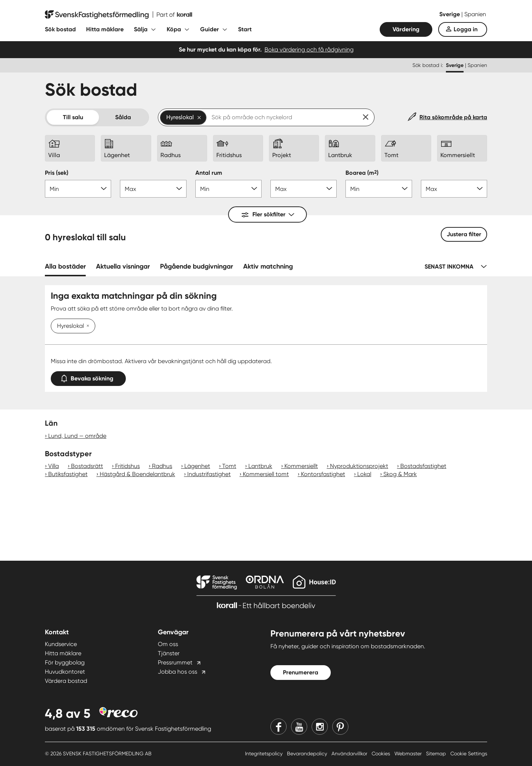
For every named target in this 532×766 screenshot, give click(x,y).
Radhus (162, 466)
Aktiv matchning (268, 266)
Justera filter (464, 234)
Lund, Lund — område (77, 436)
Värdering (406, 29)
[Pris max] (153, 189)
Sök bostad (60, 29)
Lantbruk (260, 466)
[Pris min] (78, 189)
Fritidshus (127, 466)
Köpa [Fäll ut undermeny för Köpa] (174, 29)
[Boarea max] (454, 189)
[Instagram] (320, 727)
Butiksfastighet (68, 474)
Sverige (450, 14)
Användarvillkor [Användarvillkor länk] (350, 753)
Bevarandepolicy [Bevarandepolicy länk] (308, 753)
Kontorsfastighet (323, 474)
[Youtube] (299, 727)
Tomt (229, 466)
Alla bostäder (65, 266)
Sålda (123, 117)
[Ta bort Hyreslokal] (86, 326)
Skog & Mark (400, 474)
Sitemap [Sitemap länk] (437, 753)
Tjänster (169, 653)
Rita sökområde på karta (453, 117)
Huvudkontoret (65, 672)
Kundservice (61, 644)
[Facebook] (279, 727)
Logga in (466, 29)
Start (245, 29)
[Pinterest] (340, 727)
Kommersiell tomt (266, 474)
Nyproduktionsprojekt (359, 466)
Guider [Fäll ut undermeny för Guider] (210, 29)
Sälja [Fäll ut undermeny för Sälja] (141, 29)
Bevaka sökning (88, 377)
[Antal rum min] (228, 189)
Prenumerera (301, 672)
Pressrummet (175, 662)
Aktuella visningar (123, 266)
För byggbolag (65, 662)
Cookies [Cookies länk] (382, 753)
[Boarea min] (379, 189)
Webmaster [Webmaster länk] (409, 753)
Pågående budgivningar (196, 266)
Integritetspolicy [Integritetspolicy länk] (265, 753)
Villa (54, 466)
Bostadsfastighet (423, 466)
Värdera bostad (66, 681)
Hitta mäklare (105, 29)
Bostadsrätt (87, 466)
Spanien (475, 14)
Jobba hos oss (178, 672)
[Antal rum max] (304, 189)
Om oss (168, 644)
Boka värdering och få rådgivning (309, 49)
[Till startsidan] (118, 15)
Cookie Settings (469, 753)
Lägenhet (197, 466)
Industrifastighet (209, 474)
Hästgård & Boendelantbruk (137, 474)
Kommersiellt (301, 466)
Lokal (364, 474)
